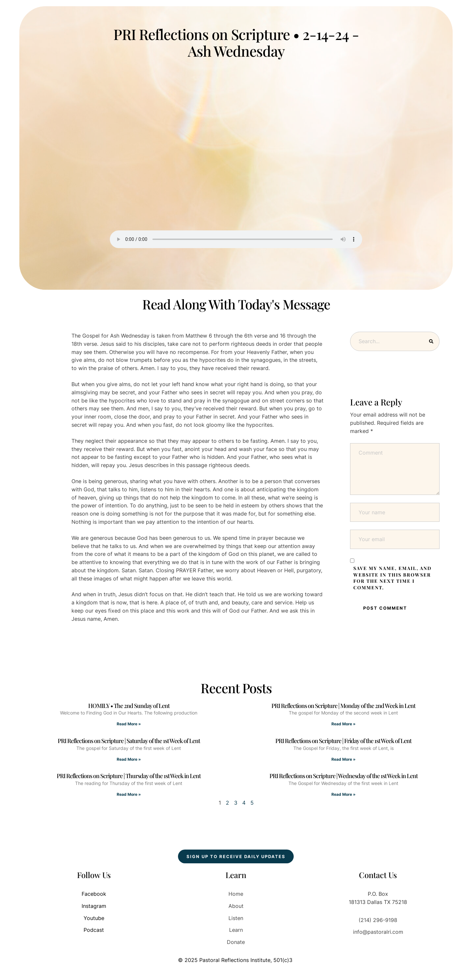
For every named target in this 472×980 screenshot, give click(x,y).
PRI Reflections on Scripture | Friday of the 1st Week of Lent (343, 741)
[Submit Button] (431, 341)
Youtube (94, 918)
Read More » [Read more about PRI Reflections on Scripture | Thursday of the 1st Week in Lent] (129, 794)
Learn (236, 930)
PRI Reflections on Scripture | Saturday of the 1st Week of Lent (129, 741)
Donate (236, 942)
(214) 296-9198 (378, 920)
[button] (236, 856)
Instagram (94, 906)
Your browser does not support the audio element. (236, 239)
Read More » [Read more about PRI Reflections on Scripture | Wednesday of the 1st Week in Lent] (344, 794)
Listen (236, 918)
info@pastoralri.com (378, 932)
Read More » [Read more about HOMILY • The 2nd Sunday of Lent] (129, 724)
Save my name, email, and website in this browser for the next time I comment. (393, 578)
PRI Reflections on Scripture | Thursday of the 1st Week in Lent (129, 776)
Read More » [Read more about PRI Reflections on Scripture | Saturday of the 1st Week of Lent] (129, 759)
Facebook (94, 894)
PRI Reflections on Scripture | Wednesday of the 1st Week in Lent (344, 776)
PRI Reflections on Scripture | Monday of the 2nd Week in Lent (343, 706)
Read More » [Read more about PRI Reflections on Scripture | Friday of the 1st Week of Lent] (344, 759)
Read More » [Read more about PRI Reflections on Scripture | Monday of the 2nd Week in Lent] (344, 724)
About (236, 906)
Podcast (94, 930)
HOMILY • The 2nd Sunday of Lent (129, 706)
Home (236, 894)
